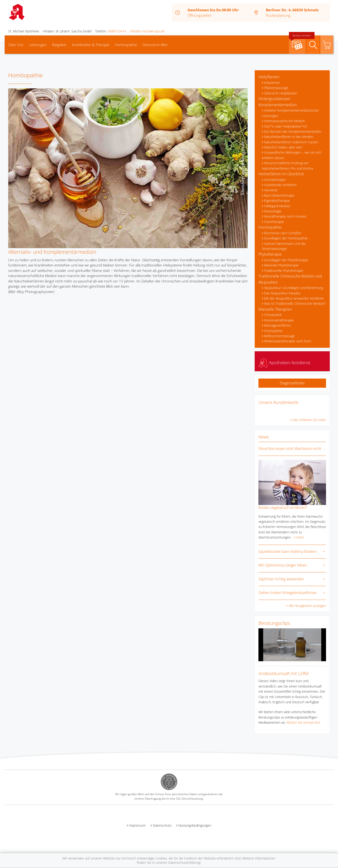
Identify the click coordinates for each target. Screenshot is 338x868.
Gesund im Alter (155, 45)
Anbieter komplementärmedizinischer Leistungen (290, 113)
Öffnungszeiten (200, 15)
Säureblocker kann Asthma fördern (288, 551)
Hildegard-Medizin (277, 206)
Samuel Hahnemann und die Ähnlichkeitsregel (284, 246)
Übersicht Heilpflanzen (281, 93)
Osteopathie (273, 331)
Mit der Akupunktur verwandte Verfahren (294, 298)
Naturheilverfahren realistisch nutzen (291, 142)
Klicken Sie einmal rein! (303, 722)
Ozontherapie (274, 222)
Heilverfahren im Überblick (281, 174)
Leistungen (38, 45)
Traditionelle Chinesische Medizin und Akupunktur (290, 279)
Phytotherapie (270, 254)
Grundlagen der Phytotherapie (286, 260)
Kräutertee (272, 83)
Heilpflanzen (269, 77)
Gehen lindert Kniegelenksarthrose (287, 593)
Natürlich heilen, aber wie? (283, 147)
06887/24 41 (117, 31)
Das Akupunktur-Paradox (282, 293)
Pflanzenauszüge (276, 88)
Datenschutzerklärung (184, 862)
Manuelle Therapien (275, 309)
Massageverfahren (277, 325)
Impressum (137, 825)
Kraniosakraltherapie (279, 320)
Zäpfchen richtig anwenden (281, 579)
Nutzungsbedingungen (195, 825)
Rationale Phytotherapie (281, 265)
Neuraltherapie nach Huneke (285, 216)
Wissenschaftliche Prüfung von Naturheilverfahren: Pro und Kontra (287, 166)
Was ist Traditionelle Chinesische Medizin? (295, 303)
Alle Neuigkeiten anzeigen (307, 606)
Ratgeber (59, 45)
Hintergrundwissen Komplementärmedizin (278, 102)
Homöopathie (126, 45)
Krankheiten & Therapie (91, 45)
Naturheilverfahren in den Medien (289, 137)
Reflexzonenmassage (279, 336)
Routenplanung (278, 15)
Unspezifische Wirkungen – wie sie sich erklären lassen (292, 155)
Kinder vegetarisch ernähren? (283, 508)
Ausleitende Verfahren (280, 185)
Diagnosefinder (292, 383)
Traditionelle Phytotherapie (284, 271)
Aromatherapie (275, 180)
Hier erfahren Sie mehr (309, 420)
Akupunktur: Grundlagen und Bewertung (294, 288)
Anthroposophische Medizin (284, 121)
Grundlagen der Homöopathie (286, 238)
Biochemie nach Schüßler (283, 233)
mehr (300, 537)
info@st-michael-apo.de (147, 31)
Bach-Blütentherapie (279, 195)
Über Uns (16, 45)
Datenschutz (162, 825)
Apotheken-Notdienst (284, 363)
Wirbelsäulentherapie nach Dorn (288, 341)
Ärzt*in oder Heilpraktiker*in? (286, 126)
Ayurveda (271, 190)
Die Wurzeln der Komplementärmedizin (293, 131)
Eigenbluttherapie (277, 201)
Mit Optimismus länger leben (283, 565)
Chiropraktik (273, 315)
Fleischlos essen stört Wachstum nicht (290, 449)
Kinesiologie (273, 211)
